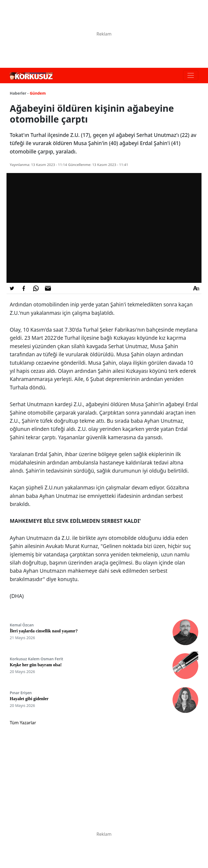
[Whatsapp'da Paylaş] (36, 288)
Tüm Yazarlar (23, 723)
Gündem (38, 93)
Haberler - (19, 93)
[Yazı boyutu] (196, 288)
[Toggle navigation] (191, 75)
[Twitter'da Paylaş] (12, 288)
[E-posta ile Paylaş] (48, 288)
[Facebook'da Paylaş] (24, 288)
